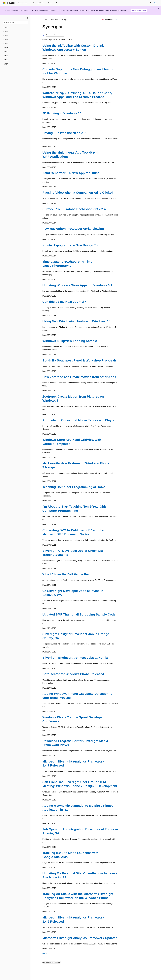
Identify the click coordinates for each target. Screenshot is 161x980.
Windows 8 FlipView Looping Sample (70, 341)
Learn (45, 20)
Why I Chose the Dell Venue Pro (66, 574)
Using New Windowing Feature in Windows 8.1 (77, 321)
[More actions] (117, 20)
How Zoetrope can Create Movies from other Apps (79, 377)
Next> (45, 954)
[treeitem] (15, 27)
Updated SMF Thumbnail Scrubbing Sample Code (79, 614)
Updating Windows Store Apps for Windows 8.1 (77, 285)
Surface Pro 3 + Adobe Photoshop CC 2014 (74, 209)
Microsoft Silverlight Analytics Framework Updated (80, 938)
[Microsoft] (4, 3)
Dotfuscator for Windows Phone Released (73, 674)
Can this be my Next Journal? (64, 302)
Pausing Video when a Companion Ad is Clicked (78, 193)
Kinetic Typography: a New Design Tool (71, 245)
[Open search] (150, 3)
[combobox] (15, 23)
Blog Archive (54, 20)
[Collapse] (27, 18)
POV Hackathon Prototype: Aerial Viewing (73, 229)
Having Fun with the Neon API (64, 133)
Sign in (156, 3)
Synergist (64, 20)
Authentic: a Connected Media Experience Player (78, 420)
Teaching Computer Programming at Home (74, 487)
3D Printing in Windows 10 (62, 113)
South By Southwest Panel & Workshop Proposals (80, 360)
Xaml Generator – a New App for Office (71, 173)
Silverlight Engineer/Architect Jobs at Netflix (75, 658)
